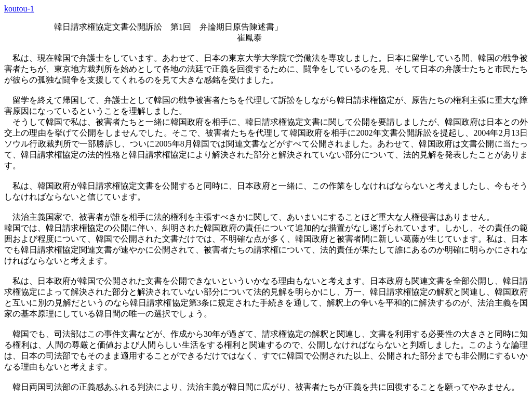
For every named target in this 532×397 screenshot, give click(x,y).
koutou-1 (19, 9)
